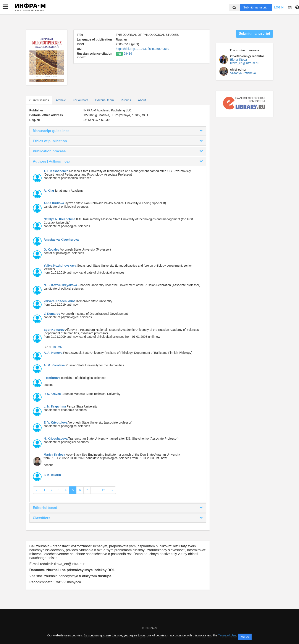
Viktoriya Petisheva (243, 73)
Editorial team (105, 100)
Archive (61, 100)
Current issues (39, 100)
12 (103, 490)
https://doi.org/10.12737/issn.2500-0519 (143, 49)
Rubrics (126, 100)
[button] (5, 7)
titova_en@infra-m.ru (244, 63)
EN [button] (290, 7)
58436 (128, 54)
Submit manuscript (256, 7)
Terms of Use (227, 635)
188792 (57, 347)
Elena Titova (238, 60)
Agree (245, 637)
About (142, 100)
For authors (81, 100)
